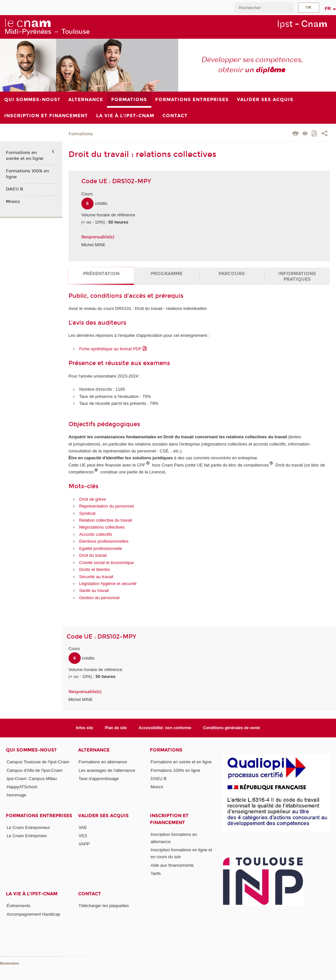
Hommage (16, 795)
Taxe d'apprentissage (99, 779)
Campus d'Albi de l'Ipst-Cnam (34, 770)
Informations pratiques (297, 276)
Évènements (18, 906)
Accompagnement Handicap (33, 914)
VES (83, 836)
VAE (83, 828)
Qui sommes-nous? (31, 750)
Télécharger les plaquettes (104, 906)
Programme (167, 274)
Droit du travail (93, 555)
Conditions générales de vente (232, 728)
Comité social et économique (106, 563)
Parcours (232, 274)
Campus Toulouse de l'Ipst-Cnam (38, 762)
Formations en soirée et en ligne (25, 156)
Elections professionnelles (104, 541)
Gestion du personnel (99, 598)
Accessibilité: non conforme (165, 728)
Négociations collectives (102, 527)
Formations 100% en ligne (27, 174)
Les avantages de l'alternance (107, 770)
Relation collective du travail (105, 520)
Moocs (13, 202)
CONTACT (90, 894)
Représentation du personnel (106, 506)
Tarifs (156, 873)
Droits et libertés (94, 569)
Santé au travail (94, 590)
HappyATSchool (22, 787)
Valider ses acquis (103, 816)
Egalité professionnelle (101, 548)
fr (328, 9)
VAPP (84, 844)
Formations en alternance (103, 762)
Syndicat (87, 513)
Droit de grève (93, 499)
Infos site (84, 728)
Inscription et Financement (169, 819)
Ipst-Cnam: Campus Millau (32, 779)
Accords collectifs (95, 534)
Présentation (101, 274)
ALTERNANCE (94, 750)
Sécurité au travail (96, 577)
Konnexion (10, 963)
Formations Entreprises (39, 816)
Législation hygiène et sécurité (108, 584)
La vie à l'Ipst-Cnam (32, 894)
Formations (81, 134)
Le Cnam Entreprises (27, 836)
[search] (264, 8)
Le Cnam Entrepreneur (28, 828)
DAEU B (14, 189)
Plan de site (116, 728)
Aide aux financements (172, 865)
